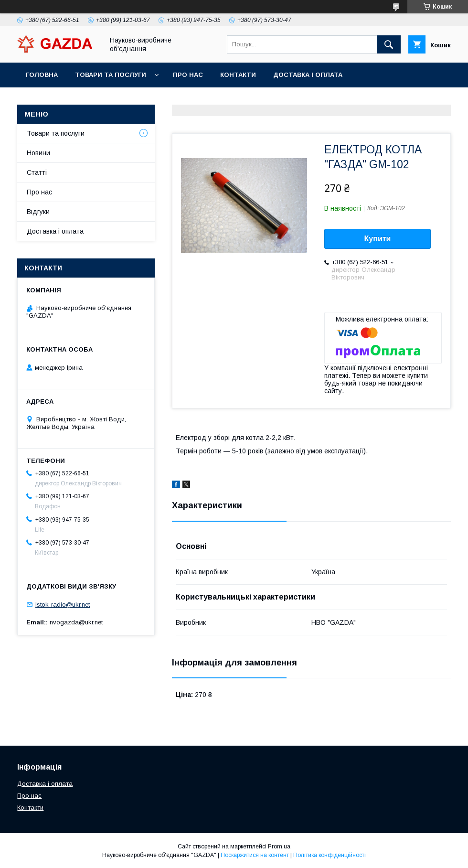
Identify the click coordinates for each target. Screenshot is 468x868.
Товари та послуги (111, 75)
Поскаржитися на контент (255, 855)
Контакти (238, 75)
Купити (378, 239)
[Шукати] (389, 44)
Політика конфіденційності (330, 855)
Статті (37, 172)
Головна (42, 75)
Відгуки (38, 212)
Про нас (188, 75)
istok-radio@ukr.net (63, 605)
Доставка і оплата (308, 75)
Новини (38, 153)
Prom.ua (279, 847)
